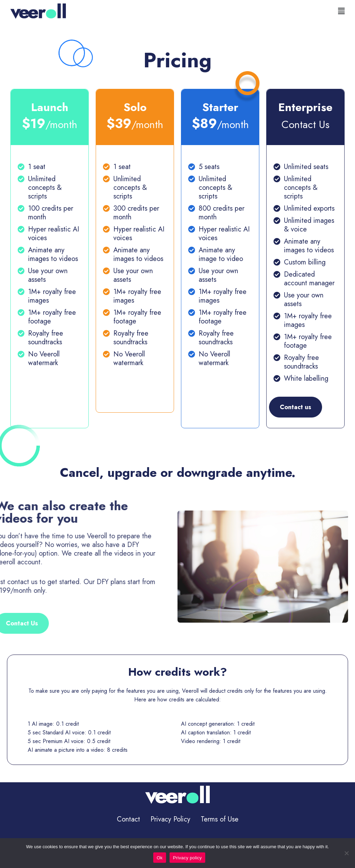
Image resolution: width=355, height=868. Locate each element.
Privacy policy (187, 858)
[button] (341, 11)
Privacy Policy (170, 819)
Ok (160, 858)
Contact (128, 819)
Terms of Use (220, 819)
